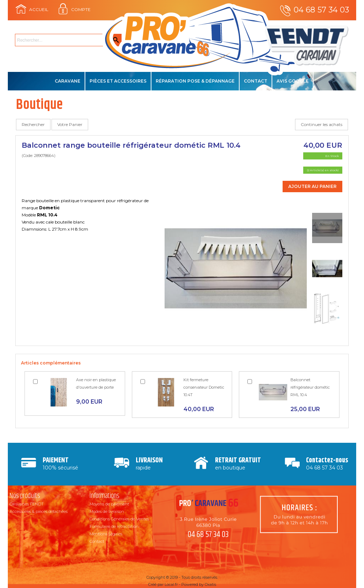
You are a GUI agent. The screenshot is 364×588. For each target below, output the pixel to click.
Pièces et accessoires (118, 81)
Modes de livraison (107, 511)
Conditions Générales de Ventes (119, 519)
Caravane (68, 81)
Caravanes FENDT (27, 504)
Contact (256, 81)
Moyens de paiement (109, 504)
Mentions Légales (106, 534)
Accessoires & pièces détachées (39, 511)
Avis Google (293, 81)
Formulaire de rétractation (114, 526)
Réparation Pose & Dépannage (195, 81)
